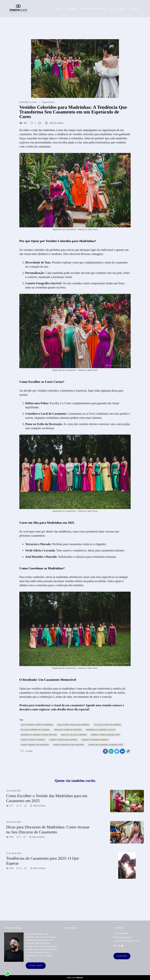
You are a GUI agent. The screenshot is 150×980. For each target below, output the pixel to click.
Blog (112, 9)
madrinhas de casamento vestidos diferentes (39, 735)
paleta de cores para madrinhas (74, 735)
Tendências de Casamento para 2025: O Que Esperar (43, 861)
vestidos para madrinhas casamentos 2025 (106, 745)
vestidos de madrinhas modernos (95, 740)
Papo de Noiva (48, 102)
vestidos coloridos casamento (33, 740)
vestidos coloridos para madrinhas (63, 740)
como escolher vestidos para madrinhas (73, 725)
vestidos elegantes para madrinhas (35, 745)
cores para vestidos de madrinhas (107, 725)
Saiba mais (36, 966)
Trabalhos (71, 9)
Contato (134, 9)
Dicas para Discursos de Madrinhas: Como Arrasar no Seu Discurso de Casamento (48, 829)
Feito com (75, 978)
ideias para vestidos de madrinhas (68, 730)
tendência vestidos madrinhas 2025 (105, 735)
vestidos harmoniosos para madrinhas (69, 745)
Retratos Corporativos (93, 9)
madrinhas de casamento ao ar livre (101, 730)
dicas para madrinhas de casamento (35, 730)
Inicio (58, 9)
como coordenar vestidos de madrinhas (37, 725)
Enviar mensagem (124, 937)
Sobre (122, 9)
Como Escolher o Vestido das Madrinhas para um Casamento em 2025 (47, 798)
